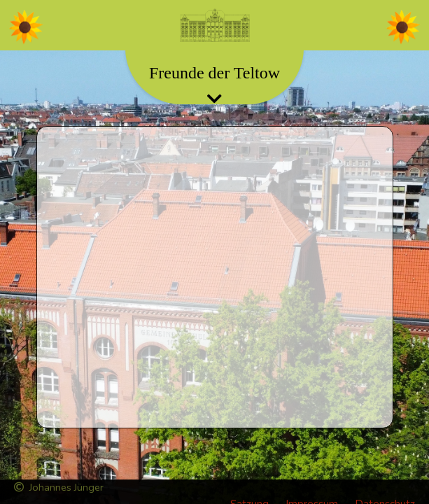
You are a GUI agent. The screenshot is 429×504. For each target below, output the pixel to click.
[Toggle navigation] (215, 25)
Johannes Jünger (59, 487)
